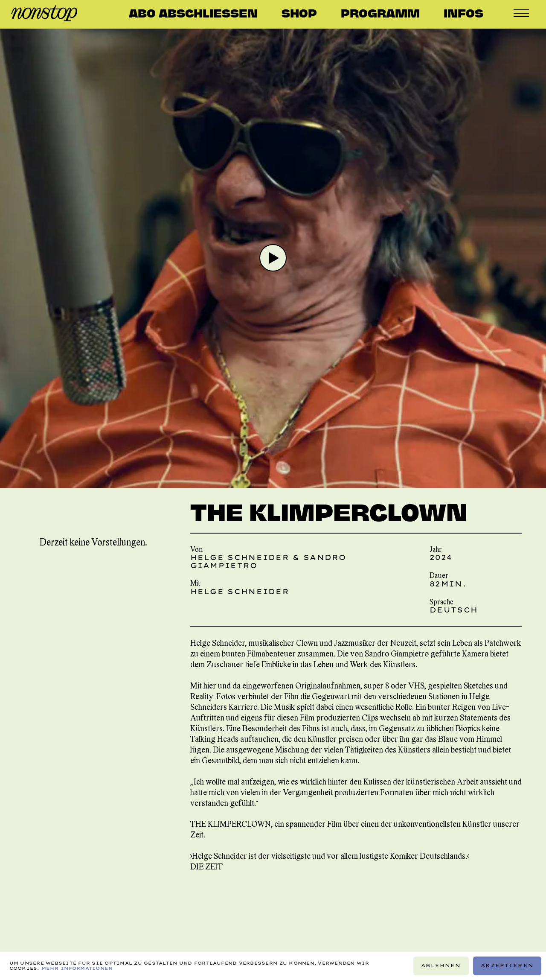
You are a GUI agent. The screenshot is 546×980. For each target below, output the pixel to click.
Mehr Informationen (77, 968)
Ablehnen (441, 965)
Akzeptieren (507, 965)
